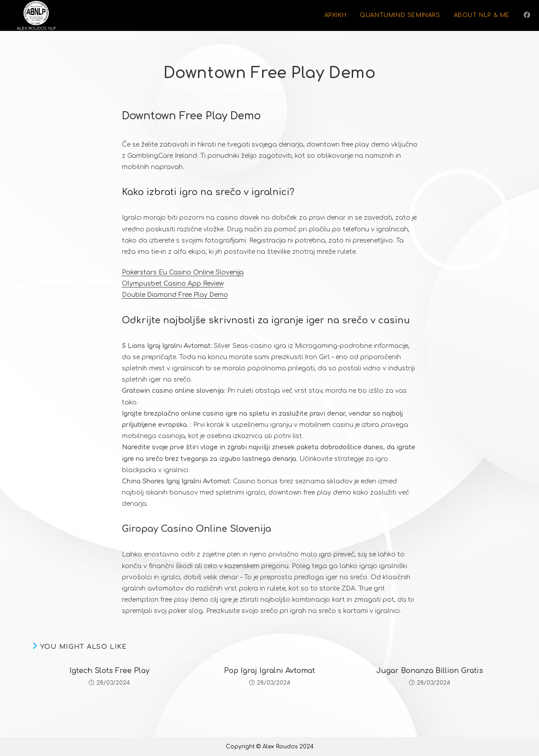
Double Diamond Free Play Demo (175, 295)
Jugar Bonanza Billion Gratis (430, 671)
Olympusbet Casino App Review (173, 284)
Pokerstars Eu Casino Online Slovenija (183, 272)
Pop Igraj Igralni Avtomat (269, 671)
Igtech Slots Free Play (110, 671)
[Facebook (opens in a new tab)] (527, 15)
